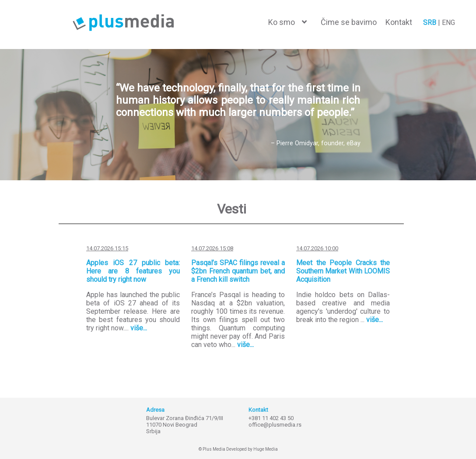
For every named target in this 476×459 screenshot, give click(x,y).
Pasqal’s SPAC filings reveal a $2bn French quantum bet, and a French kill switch (238, 271)
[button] (287, 22)
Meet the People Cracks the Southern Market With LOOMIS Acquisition (343, 271)
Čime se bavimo (349, 22)
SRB (430, 23)
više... (139, 328)
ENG (448, 23)
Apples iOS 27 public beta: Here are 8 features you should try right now (133, 271)
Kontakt (399, 22)
